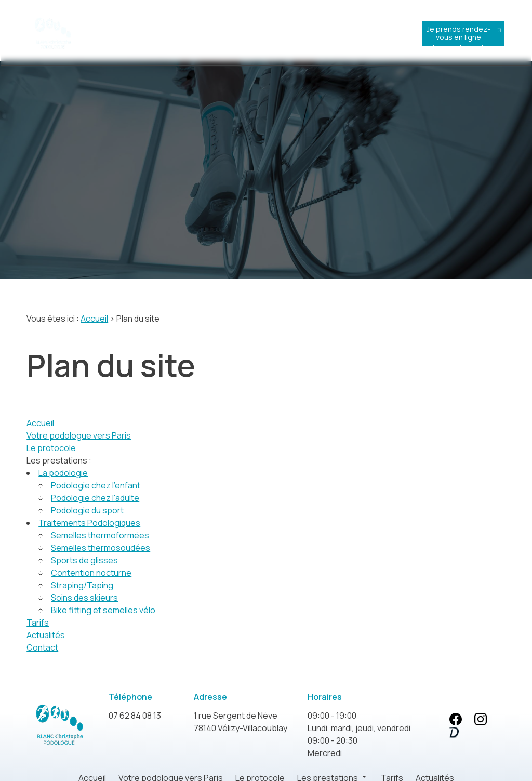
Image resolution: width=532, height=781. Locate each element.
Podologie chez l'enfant (96, 483)
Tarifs (283, 34)
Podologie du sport (87, 508)
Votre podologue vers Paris (153, 42)
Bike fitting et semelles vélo (103, 608)
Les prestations (244, 38)
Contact (42, 645)
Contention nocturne (91, 571)
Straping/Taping (82, 583)
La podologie (63, 471)
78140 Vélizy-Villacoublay (241, 719)
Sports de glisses (84, 558)
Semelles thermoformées (100, 533)
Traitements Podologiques (89, 521)
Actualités (318, 34)
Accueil (113, 34)
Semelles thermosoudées (101, 546)
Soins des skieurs (84, 595)
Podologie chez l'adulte (95, 496)
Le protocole (198, 38)
